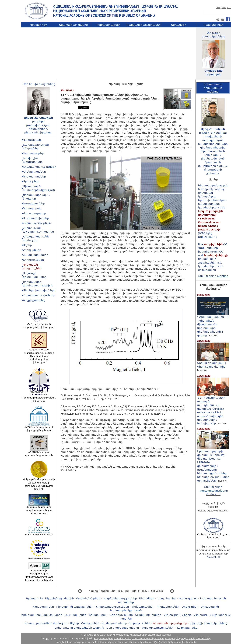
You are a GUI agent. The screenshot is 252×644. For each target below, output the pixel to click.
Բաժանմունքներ (108, 25)
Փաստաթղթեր (33, 153)
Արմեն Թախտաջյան (38, 118)
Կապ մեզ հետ (213, 25)
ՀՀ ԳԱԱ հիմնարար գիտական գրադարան (39, 453)
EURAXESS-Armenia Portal (39, 533)
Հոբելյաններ (32, 250)
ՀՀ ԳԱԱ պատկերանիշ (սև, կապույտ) (213, 535)
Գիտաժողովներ (34, 177)
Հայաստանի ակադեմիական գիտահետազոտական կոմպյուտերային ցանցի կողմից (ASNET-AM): (152, 638)
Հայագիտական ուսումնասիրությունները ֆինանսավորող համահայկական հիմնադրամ (39, 355)
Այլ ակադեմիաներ (36, 218)
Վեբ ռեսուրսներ (34, 213)
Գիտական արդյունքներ (170, 623)
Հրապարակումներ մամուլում (46, 623)
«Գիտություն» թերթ (37, 223)
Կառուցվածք (32, 140)
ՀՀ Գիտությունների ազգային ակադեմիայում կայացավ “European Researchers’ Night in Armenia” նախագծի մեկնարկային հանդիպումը (213, 409)
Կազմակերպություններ (144, 25)
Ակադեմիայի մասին (73, 25)
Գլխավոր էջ (38, 25)
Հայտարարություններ (39, 295)
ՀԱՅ (218, 8)
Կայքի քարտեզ (34, 300)
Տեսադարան (32, 208)
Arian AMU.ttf (213, 557)
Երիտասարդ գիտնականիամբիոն (213, 88)
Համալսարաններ (36, 255)
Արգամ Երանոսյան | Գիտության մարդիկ (213, 363)
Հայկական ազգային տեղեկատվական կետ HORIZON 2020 (39, 509)
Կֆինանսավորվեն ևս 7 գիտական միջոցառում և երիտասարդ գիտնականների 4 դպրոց (213, 325)
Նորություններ (33, 260)
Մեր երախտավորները (39, 84)
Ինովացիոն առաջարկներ (75, 607)
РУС (229, 8)
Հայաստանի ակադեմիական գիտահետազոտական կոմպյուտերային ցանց (39, 574)
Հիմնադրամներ (34, 172)
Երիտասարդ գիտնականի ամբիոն (79, 628)
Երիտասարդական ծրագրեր (42, 615)
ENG (224, 8)
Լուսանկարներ (34, 203)
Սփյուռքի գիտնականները (208, 623)
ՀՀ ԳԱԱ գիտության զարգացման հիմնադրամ (39, 325)
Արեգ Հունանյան (213, 129)
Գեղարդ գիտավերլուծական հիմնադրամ (39, 398)
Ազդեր (27, 245)
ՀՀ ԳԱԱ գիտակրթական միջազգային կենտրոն (39, 428)
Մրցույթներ (31, 181)
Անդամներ (179, 25)
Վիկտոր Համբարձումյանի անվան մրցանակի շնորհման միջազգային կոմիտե (39, 483)
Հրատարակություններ (40, 167)
